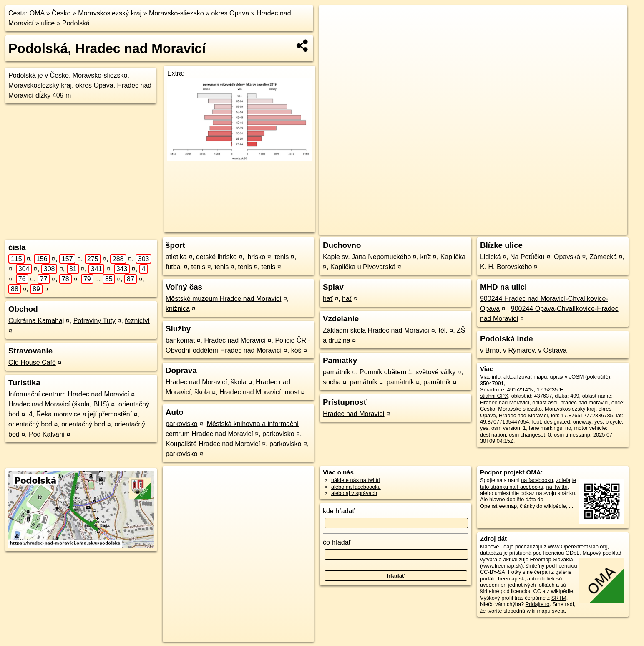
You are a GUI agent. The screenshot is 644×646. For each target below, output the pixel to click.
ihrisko (256, 257)
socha (332, 382)
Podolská (76, 23)
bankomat (180, 340)
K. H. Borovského (506, 267)
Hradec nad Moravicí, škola (206, 382)
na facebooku (537, 480)
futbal (174, 267)
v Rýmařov (519, 350)
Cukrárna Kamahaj (36, 321)
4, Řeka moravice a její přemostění (80, 414)
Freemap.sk (496, 228)
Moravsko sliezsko (520, 409)
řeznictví (137, 321)
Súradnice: (493, 390)
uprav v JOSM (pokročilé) (580, 377)
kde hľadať (339, 511)
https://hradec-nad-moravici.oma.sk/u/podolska (574, 228)
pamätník (337, 372)
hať (328, 299)
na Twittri (557, 487)
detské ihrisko (216, 257)
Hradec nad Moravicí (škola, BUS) (59, 404)
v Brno (490, 350)
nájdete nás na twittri (356, 480)
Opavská (567, 257)
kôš (296, 350)
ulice (48, 23)
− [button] (333, 33)
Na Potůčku (527, 257)
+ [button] (333, 20)
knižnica (178, 309)
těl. (443, 330)
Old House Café (32, 362)
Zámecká (603, 257)
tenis (282, 257)
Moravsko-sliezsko (176, 13)
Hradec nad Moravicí (235, 340)
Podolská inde (507, 339)
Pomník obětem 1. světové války (408, 372)
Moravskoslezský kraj (110, 13)
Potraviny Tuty (94, 321)
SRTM (559, 598)
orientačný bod (30, 424)
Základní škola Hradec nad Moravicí (376, 330)
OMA (37, 13)
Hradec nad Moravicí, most (259, 392)
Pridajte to (538, 604)
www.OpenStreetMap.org (578, 546)
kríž (426, 257)
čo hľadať (337, 542)
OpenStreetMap (453, 228)
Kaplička (453, 257)
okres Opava (230, 13)
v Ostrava (552, 350)
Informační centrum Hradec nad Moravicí (69, 394)
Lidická (491, 257)
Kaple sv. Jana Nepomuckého (367, 257)
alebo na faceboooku (356, 487)
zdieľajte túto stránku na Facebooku (528, 483)
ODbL (572, 553)
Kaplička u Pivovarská (363, 267)
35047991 (492, 383)
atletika (176, 257)
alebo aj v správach (354, 493)
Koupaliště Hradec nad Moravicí (213, 444)
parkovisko (181, 424)
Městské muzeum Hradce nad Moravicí (223, 299)
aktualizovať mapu (525, 377)
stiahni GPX (494, 396)
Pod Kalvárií (47, 434)
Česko (61, 13)
